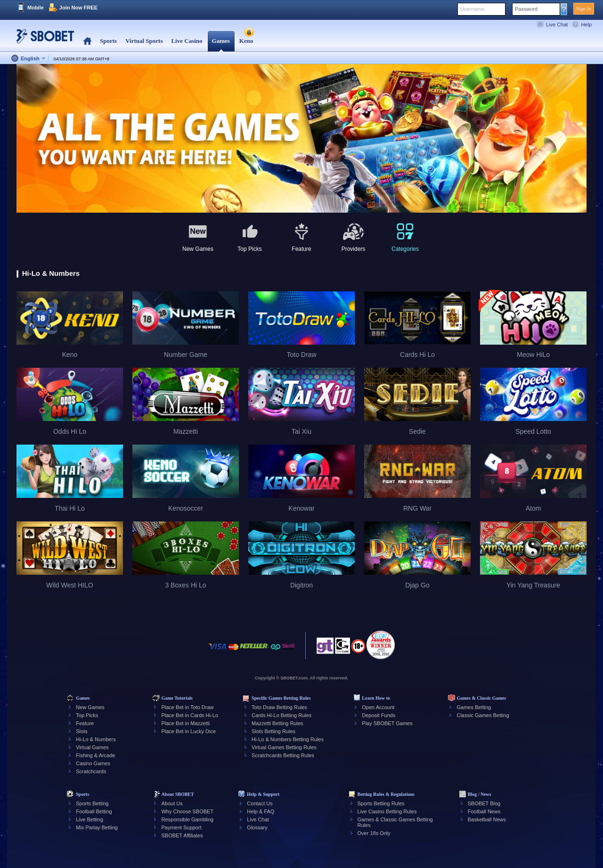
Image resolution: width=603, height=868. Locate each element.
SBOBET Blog (484, 803)
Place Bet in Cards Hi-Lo (189, 715)
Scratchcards (91, 771)
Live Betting (89, 819)
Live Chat (557, 25)
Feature (85, 723)
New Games (90, 707)
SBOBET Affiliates (182, 835)
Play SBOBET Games (387, 723)
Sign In (584, 8)
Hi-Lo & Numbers (96, 739)
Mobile (36, 8)
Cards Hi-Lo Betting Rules (281, 715)
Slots (81, 731)
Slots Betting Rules (273, 731)
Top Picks (87, 715)
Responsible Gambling (187, 819)
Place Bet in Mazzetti (185, 723)
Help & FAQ (261, 811)
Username (472, 9)
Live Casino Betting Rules (387, 811)
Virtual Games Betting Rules (284, 747)
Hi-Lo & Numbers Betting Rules (288, 739)
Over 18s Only (374, 833)
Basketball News (487, 819)
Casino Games (93, 763)
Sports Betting (92, 803)
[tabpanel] (301, 139)
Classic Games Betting (483, 715)
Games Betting (474, 707)
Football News (484, 811)
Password (526, 9)
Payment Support (181, 827)
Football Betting (94, 811)
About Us (172, 803)
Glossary (257, 827)
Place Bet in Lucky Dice (188, 731)
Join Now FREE (78, 8)
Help (586, 25)
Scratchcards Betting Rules (283, 755)
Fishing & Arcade (95, 755)
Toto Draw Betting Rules (279, 707)
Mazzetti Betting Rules (277, 723)
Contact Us (260, 803)
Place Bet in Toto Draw (187, 707)
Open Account (378, 707)
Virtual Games (92, 747)
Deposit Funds (379, 715)
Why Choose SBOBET (187, 811)
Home (87, 41)
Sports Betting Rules (381, 803)
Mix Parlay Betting (97, 827)
